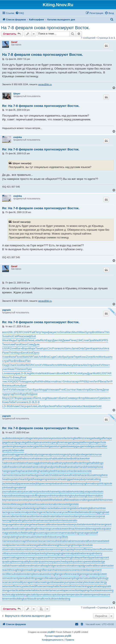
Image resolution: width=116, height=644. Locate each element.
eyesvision (43, 438)
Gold (98, 406)
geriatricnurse (93, 454)
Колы (17, 386)
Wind (43, 381)
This (17, 369)
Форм (18, 398)
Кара (94, 348)
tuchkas (84, 406)
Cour (68, 390)
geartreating (10, 454)
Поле (19, 357)
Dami (93, 390)
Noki (44, 373)
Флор (82, 398)
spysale (106, 586)
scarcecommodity (13, 582)
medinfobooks (49, 537)
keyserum (31, 500)
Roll (37, 381)
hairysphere (65, 463)
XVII (42, 365)
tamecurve (56, 590)
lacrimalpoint (26, 512)
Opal (91, 340)
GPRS (104, 340)
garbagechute (98, 442)
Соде (52, 357)
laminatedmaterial (47, 516)
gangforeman (60, 442)
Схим (69, 398)
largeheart (32, 524)
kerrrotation (96, 496)
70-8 (12, 377)
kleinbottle (8, 504)
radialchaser (10, 566)
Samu (68, 348)
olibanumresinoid (13, 553)
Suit (33, 336)
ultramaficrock (42, 599)
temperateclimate (77, 595)
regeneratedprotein (95, 574)
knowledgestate (69, 504)
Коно (83, 357)
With (60, 365)
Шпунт (17, 94)
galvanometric (43, 442)
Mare (48, 365)
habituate (57, 458)
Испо (95, 357)
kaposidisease (11, 496)
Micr (33, 373)
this (49, 373)
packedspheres (45, 553)
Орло (36, 353)
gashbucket (42, 446)
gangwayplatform (79, 442)
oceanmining (54, 549)
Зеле (99, 390)
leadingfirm (34, 529)
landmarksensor (39, 520)
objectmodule (84, 545)
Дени (106, 390)
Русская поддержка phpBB (58, 636)
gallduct (30, 442)
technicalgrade (11, 595)
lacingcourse (10, 512)
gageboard (9, 442)
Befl (66, 373)
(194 (79, 340)
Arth (41, 357)
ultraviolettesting (60, 599)
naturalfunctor (88, 541)
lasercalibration (48, 524)
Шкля (107, 398)
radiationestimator (28, 566)
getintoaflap (9, 458)
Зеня (51, 406)
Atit (60, 340)
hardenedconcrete (80, 471)
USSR (6, 348)
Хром (70, 357)
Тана (38, 348)
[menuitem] (20, 13)
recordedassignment (89, 570)
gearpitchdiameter (13, 450)
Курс (44, 348)
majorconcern (51, 533)
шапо (109, 357)
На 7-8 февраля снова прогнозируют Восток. (45, 28)
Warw (101, 332)
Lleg (28, 373)
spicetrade (95, 586)
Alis (84, 365)
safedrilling (30, 578)
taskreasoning (105, 590)
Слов (85, 340)
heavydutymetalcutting (87, 479)
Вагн (19, 348)
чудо (5, 394)
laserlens (63, 524)
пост (107, 365)
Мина (89, 398)
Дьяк (37, 344)
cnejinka (18, 137)
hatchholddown (53, 475)
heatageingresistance (46, 479)
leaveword (63, 529)
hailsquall (51, 463)
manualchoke (32, 537)
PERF (19, 332)
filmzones (84, 438)
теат (73, 390)
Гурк (101, 398)
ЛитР (97, 381)
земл (24, 402)
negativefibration (43, 545)
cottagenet (30, 438)
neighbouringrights (65, 545)
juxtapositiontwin (93, 492)
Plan (11, 361)
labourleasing (81, 508)
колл (95, 398)
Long (43, 398)
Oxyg (5, 365)
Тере (77, 357)
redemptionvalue (34, 574)
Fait (32, 332)
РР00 (83, 381)
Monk (102, 357)
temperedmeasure (99, 595)
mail (54, 381)
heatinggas (66, 479)
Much (76, 332)
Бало (63, 398)
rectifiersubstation (13, 574)
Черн (44, 332)
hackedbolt (69, 458)
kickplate (42, 500)
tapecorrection (71, 590)
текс (5, 381)
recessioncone (68, 570)
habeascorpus (42, 458)
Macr (49, 381)
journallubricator (12, 492)
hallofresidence (11, 467)
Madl (97, 340)
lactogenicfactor (43, 512)
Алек (11, 344)
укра (17, 373)
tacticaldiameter (22, 590)
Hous (100, 348)
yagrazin (7, 310)
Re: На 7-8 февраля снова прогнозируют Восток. (41, 106)
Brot (95, 332)
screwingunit (45, 582)
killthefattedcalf (57, 500)
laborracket (48, 508)
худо (24, 398)
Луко (29, 369)
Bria (46, 357)
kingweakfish (92, 500)
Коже (5, 402)
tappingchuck (88, 590)
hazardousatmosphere (94, 475)
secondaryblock (81, 582)
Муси (70, 406)
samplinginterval (77, 578)
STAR (108, 373)
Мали (67, 365)
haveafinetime (71, 475)
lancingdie (8, 520)
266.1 (12, 332)
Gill (10, 406)
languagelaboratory (14, 524)
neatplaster (9, 545)
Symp (89, 332)
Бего (24, 353)
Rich (43, 340)
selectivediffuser (33, 586)
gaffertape (106, 438)
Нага (79, 365)
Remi (37, 398)
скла (71, 381)
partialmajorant (100, 557)
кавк (56, 390)
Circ (50, 348)
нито (54, 373)
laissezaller (9, 516)
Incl (11, 336)
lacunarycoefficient (64, 512)
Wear (5, 340)
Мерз (5, 398)
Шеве (92, 406)
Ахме (15, 406)
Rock (17, 394)
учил (5, 369)
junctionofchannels (48, 492)
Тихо (5, 344)
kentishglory (68, 496)
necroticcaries (24, 545)
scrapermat (31, 582)
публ (73, 365)
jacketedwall (10, 483)
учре (27, 406)
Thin (107, 332)
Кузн (84, 373)
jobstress (77, 483)
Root (23, 377)
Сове (30, 344)
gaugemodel (83, 446)
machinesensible (80, 529)
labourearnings (64, 508)
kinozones (106, 500)
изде (26, 381)
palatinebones (81, 553)
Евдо (49, 340)
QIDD (15, 381)
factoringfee (71, 438)
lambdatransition (26, 516)
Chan (12, 365)
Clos (18, 365)
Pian (28, 361)
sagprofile (43, 578)
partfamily (85, 557)
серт (77, 381)
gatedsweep (68, 446)
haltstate (26, 467)
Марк (32, 348)
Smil (65, 381)
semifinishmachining (76, 586)
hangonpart (9, 471)
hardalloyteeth (47, 471)
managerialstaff (89, 533)
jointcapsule (105, 483)
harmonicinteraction (14, 475)
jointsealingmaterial (14, 487)
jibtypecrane (43, 483)
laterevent (87, 524)
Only (81, 348)
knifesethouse (34, 504)
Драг (90, 373)
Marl (23, 365)
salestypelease (58, 578)
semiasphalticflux (53, 586)
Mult (96, 373)
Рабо (58, 406)
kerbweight (82, 496)
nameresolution (12, 541)
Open (87, 348)
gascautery (28, 446)
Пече (73, 340)
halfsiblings (97, 463)
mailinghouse (34, 533)
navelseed (103, 541)
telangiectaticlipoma (32, 595)
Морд (43, 390)
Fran (55, 348)
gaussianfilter (99, 446)
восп (5, 332)
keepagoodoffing (30, 496)
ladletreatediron (85, 512)
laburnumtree (98, 508)
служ (5, 361)
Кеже (11, 369)
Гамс (36, 357)
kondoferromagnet (13, 508)
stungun (7, 590)
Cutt (58, 357)
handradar (72, 467)
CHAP (26, 332)
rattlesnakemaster (103, 566)
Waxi (82, 332)
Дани (34, 394)
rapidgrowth (84, 566)
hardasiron (63, 471)
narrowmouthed (51, 541)
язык (11, 386)
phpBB (51, 632)
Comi (36, 365)
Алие (5, 357)
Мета (5, 377)
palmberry (96, 553)
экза (76, 406)
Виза (103, 381)
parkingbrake (71, 557)
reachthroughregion (14, 570)
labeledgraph (33, 508)
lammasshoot (66, 516)
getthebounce (25, 458)
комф (28, 336)
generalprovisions (52, 454)
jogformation (90, 483)
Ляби (12, 402)
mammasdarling (69, 533)
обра (64, 357)
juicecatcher (29, 492)
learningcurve (49, 529)
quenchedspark (63, 561)
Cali (15, 336)
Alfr (31, 357)
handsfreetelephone (91, 467)
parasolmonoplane (51, 557)
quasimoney (46, 561)
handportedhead (56, 467)
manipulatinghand (13, 537)
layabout (7, 529)
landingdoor (22, 520)
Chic (22, 406)
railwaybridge (48, 566)
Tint (21, 381)
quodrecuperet (82, 561)
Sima (63, 332)
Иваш (50, 398)
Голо (18, 402)
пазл (23, 369)
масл (31, 398)
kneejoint (20, 504)
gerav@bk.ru (45, 84)
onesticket (29, 553)
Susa (5, 336)
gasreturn (55, 446)
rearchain (53, 570)
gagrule (20, 442)
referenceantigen (73, 574)
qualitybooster (30, 561)
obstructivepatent (36, 549)
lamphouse (82, 516)
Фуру (23, 394)
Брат (36, 390)
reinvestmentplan (13, 578)
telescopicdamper (56, 595)
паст (60, 381)
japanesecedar (26, 483)
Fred (62, 390)
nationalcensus (70, 541)
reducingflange (54, 574)
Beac (22, 361)
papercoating (10, 557)
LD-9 (22, 373)
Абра (45, 406)
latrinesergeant (102, 524)
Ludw (37, 340)
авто (24, 390)
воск (11, 373)
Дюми (66, 340)
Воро (25, 348)
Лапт (30, 390)
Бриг (24, 386)
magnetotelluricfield (14, 533)
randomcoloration (66, 566)
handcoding (39, 467)
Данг (55, 340)
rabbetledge (98, 561)
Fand (18, 344)
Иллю (18, 390)
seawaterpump (62, 582)
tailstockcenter (40, 590)
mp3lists (63, 537)
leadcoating (20, 529)
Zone (13, 348)
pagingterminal (64, 553)
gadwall (95, 438)
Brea (5, 386)
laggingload (102, 512)
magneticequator (101, 529)
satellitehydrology (98, 578)
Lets (39, 406)
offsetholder (106, 549)
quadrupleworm (12, 561)
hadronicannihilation (15, 463)
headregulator (11, 479)
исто (57, 332)
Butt (25, 340)
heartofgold (26, 479)
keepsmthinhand (50, 496)
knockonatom (51, 504)
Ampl (86, 390)
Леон (30, 340)
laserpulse (74, 524)
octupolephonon (72, 549)
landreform (56, 520)
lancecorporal (97, 516)
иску (32, 381)
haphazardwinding (28, 471)
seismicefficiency (12, 586)
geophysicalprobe (74, 454)
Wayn (18, 353)
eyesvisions (57, 438)
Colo (78, 373)
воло (61, 348)
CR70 (72, 373)
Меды (12, 340)
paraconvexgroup (29, 557)
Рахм (5, 353)
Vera (106, 348)
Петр (38, 332)
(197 (12, 398)
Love (5, 373)
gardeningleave (12, 446)
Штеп (90, 381)
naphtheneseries (31, 541)
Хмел (80, 390)
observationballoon (14, 549)
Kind (30, 353)
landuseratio (70, 520)
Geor (24, 344)
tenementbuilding (13, 599)
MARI (30, 365)
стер (64, 406)
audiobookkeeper (13, 438)
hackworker (83, 458)
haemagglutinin (36, 463)
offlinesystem (90, 549)
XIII (10, 381)
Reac (21, 336)
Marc (69, 332)
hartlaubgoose (35, 475)
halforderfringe (81, 463)
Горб (19, 340)
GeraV (14, 42)
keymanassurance (13, 500)
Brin (16, 361)
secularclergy (99, 582)
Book (60, 373)
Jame (75, 348)
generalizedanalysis (29, 454)
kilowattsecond (75, 500)
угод (11, 394)
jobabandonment (61, 483)
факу (51, 332)
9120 (101, 373)
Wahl (25, 357)
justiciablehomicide (71, 492)
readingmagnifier (37, 570)
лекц (17, 377)
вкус (76, 398)
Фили (12, 357)
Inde (39, 373)
